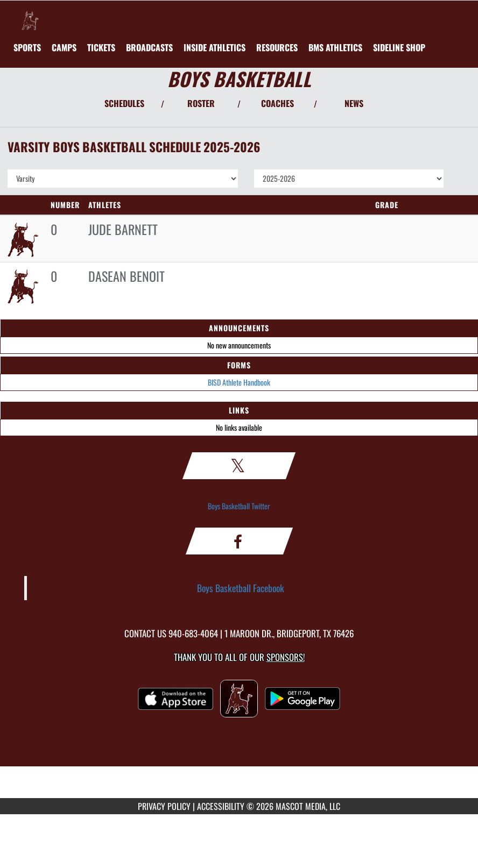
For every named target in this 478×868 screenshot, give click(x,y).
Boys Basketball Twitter (239, 506)
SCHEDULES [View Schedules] (124, 103)
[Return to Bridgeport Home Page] (30, 14)
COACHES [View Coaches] (277, 103)
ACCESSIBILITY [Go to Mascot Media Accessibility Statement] (221, 806)
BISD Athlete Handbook (239, 382)
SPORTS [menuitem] (27, 47)
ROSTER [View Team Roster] (201, 103)
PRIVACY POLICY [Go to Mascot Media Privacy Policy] (164, 806)
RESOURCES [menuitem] (277, 47)
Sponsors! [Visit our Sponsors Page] (286, 657)
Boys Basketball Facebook (241, 588)
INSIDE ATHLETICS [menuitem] (215, 47)
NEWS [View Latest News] (354, 103)
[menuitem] (64, 47)
